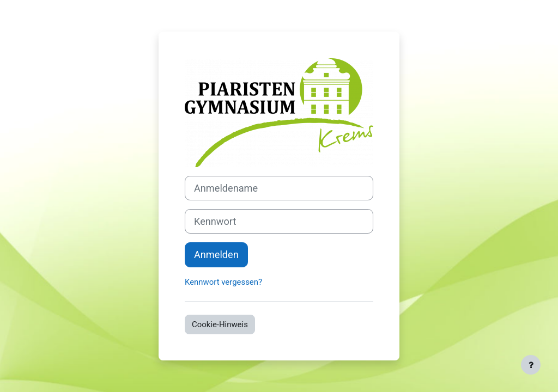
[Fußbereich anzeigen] (531, 365)
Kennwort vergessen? (223, 282)
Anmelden (216, 255)
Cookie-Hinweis (220, 324)
